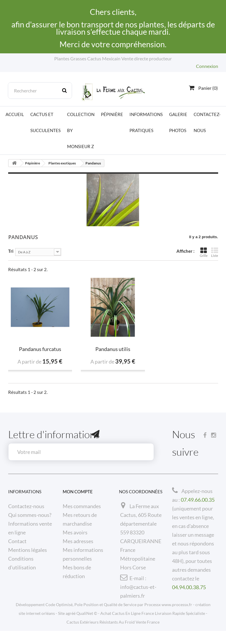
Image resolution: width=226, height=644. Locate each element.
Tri (11, 251)
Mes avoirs (75, 532)
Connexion (207, 66)
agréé (71, 626)
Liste (215, 252)
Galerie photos (178, 122)
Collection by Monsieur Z (81, 130)
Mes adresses (78, 541)
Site (61, 626)
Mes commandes (82, 506)
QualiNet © (87, 626)
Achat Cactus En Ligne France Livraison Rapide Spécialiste (153, 626)
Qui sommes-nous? (30, 515)
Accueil (15, 114)
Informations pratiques (146, 122)
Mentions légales (28, 550)
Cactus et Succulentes (45, 122)
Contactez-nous (207, 122)
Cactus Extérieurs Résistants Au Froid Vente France (113, 635)
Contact (17, 541)
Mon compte (78, 492)
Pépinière (112, 114)
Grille (204, 252)
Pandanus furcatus (40, 349)
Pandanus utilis (113, 349)
